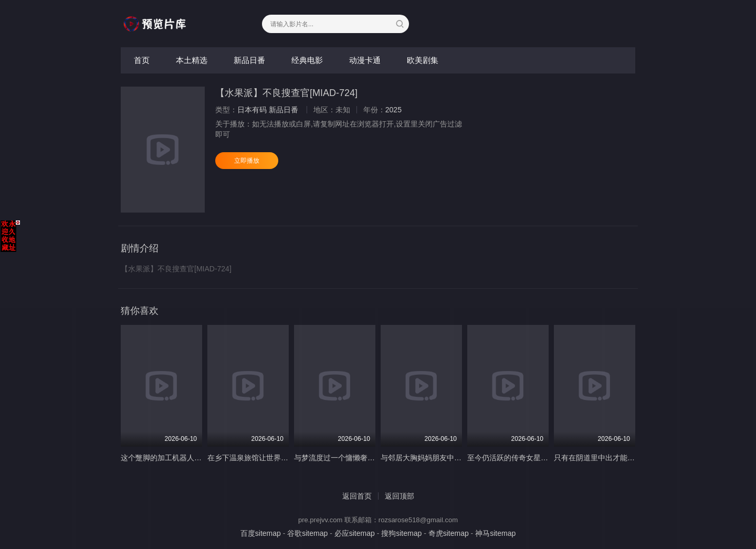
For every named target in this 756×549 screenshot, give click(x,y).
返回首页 (357, 496)
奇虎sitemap (449, 533)
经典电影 (307, 60)
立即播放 (247, 161)
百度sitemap (261, 533)
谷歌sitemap (307, 533)
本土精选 (192, 60)
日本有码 (252, 110)
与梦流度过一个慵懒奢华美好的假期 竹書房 (365, 458)
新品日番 (249, 60)
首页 (142, 60)
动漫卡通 (365, 60)
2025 (393, 110)
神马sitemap (495, 533)
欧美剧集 (423, 60)
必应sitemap (355, 533)
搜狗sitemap (401, 533)
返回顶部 (400, 496)
